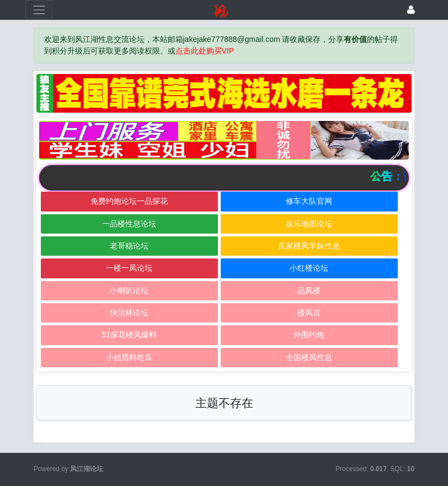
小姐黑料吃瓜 (129, 357)
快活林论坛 (129, 313)
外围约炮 (309, 335)
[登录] (411, 10)
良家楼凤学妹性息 (309, 246)
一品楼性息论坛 (129, 224)
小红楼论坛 (309, 268)
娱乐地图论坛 (309, 224)
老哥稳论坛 (129, 246)
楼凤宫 (309, 313)
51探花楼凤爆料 (129, 335)
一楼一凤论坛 (129, 268)
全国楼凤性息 (309, 357)
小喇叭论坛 (129, 290)
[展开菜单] (39, 10)
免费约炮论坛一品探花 (129, 201)
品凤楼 (309, 290)
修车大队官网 (309, 201)
